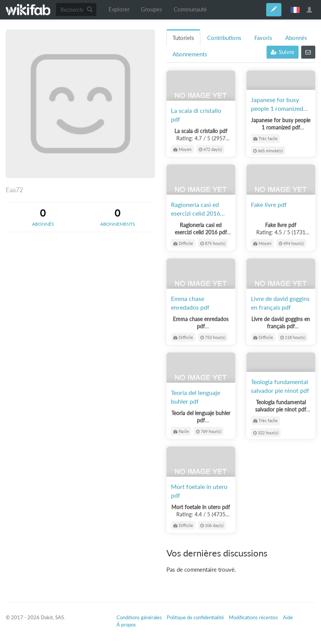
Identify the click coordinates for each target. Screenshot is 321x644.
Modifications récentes (253, 617)
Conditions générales (139, 617)
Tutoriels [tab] (183, 38)
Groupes (152, 9)
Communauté (190, 9)
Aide (288, 617)
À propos (126, 625)
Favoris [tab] (263, 38)
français (295, 10)
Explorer (119, 9)
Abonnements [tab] (190, 54)
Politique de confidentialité (195, 617)
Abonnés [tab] (296, 38)
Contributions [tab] (224, 38)
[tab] (43, 217)
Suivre (283, 52)
